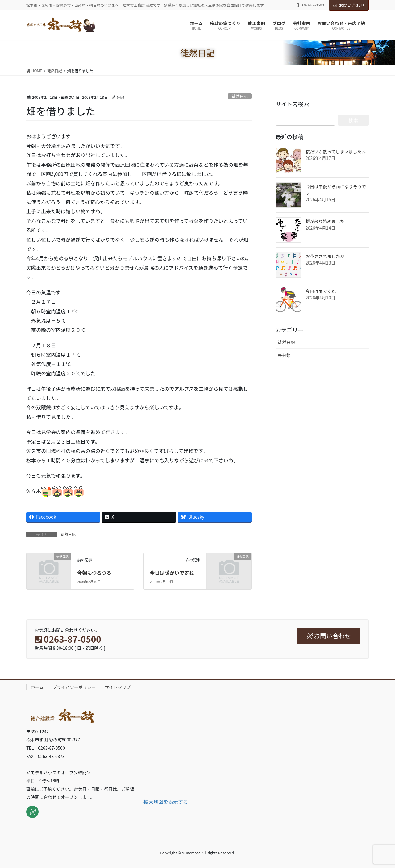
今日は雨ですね (321, 291)
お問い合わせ (349, 5)
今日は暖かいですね (172, 573)
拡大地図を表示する (166, 802)
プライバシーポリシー (74, 687)
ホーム (37, 687)
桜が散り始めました (325, 221)
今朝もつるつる (94, 573)
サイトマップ (118, 687)
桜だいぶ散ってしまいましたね (336, 152)
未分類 (284, 355)
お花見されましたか (325, 256)
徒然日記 (240, 96)
